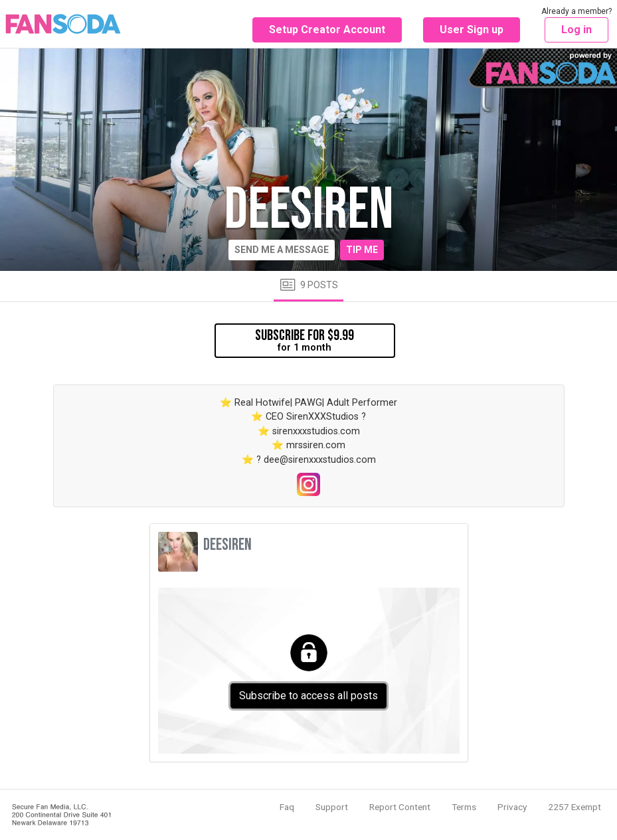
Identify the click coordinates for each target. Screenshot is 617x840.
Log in (576, 30)
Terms (464, 807)
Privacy (512, 807)
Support (332, 807)
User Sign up (472, 30)
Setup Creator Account (327, 30)
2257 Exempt (574, 807)
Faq (287, 807)
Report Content (400, 807)
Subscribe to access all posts (308, 696)
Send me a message (282, 250)
